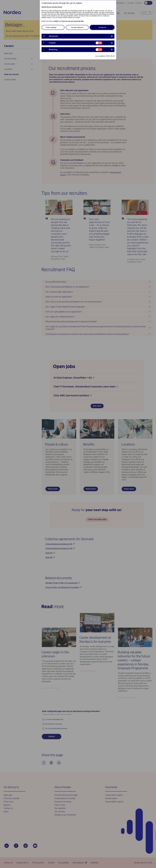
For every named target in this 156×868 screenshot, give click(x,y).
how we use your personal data (73, 21)
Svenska (54, 7)
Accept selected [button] (77, 27)
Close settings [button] (51, 27)
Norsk (49, 7)
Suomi (60, 7)
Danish (44, 7)
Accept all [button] (102, 27)
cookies (56, 21)
